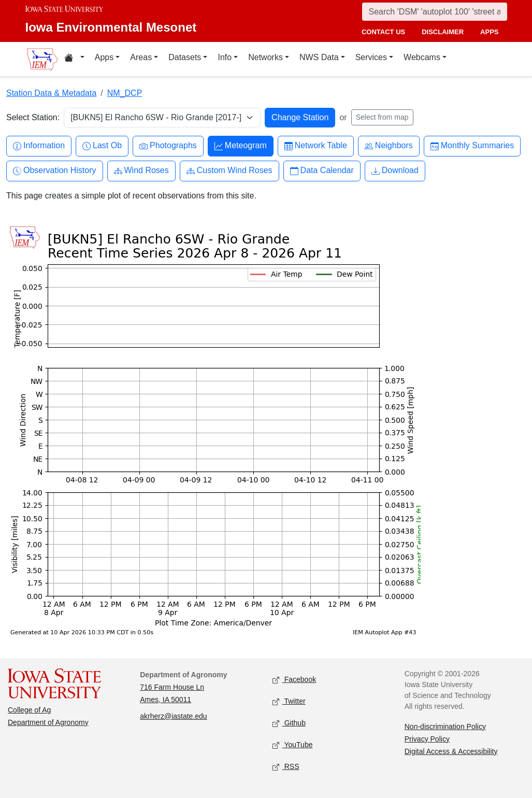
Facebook (294, 680)
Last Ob (102, 146)
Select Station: (33, 117)
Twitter (289, 701)
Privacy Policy (427, 739)
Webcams (422, 57)
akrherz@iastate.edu (173, 716)
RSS (286, 767)
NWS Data (319, 57)
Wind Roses (141, 171)
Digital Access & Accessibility (451, 751)
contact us (383, 32)
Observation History (55, 171)
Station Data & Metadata (51, 93)
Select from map (382, 117)
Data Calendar (322, 171)
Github (289, 723)
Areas (141, 57)
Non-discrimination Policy (445, 726)
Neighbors (389, 146)
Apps (104, 57)
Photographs (168, 146)
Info (225, 57)
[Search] (435, 12)
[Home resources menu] (74, 59)
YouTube (293, 745)
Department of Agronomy (48, 722)
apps (489, 32)
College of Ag (29, 710)
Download (395, 171)
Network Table (316, 146)
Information (39, 146)
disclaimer (443, 32)
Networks (265, 57)
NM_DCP (125, 93)
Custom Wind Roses (229, 171)
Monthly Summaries (472, 146)
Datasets (185, 57)
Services (371, 57)
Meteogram (241, 146)
